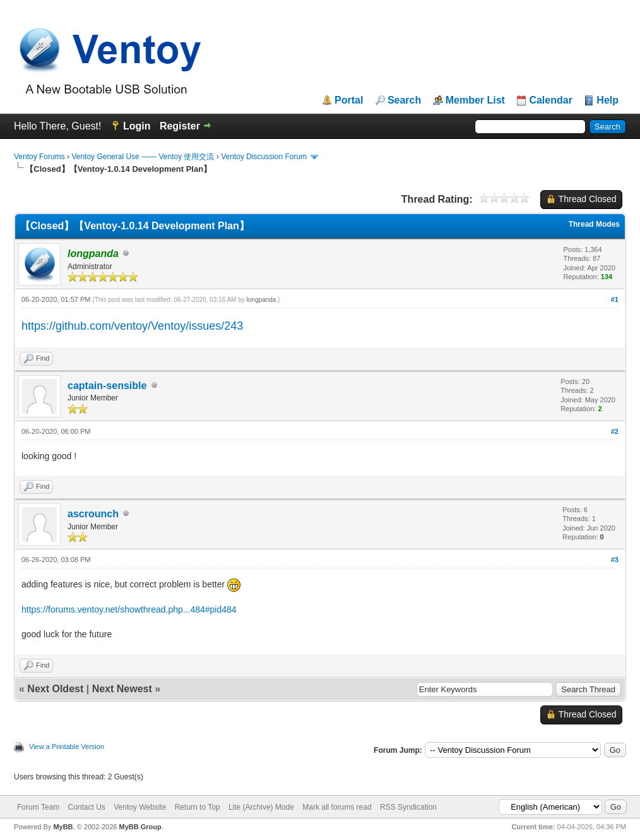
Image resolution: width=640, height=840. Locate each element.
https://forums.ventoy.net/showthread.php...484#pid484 (129, 609)
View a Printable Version (67, 747)
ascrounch (93, 514)
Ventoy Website (140, 807)
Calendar (550, 100)
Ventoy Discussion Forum (264, 157)
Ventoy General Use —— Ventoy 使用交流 (143, 157)
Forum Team (38, 807)
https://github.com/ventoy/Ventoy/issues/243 (132, 326)
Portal (349, 100)
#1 (615, 299)
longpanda (262, 300)
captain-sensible (107, 386)
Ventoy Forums (39, 157)
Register (180, 126)
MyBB (63, 827)
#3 (615, 560)
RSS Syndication (408, 807)
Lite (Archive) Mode (261, 807)
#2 (615, 431)
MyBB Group (140, 827)
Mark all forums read (337, 807)
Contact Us (86, 807)
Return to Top (198, 807)
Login (137, 126)
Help (607, 100)
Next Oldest (55, 689)
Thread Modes (594, 224)
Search (404, 100)
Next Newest (122, 689)
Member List (475, 100)
